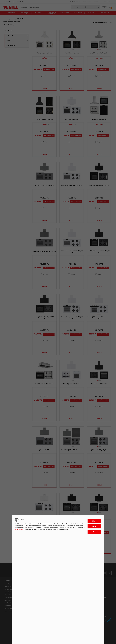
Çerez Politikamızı (19, 529)
